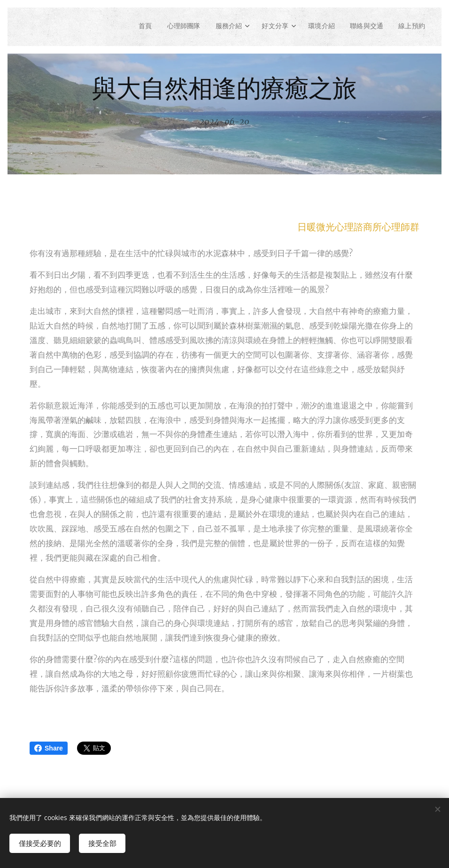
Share (49, 748)
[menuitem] (130, 27)
